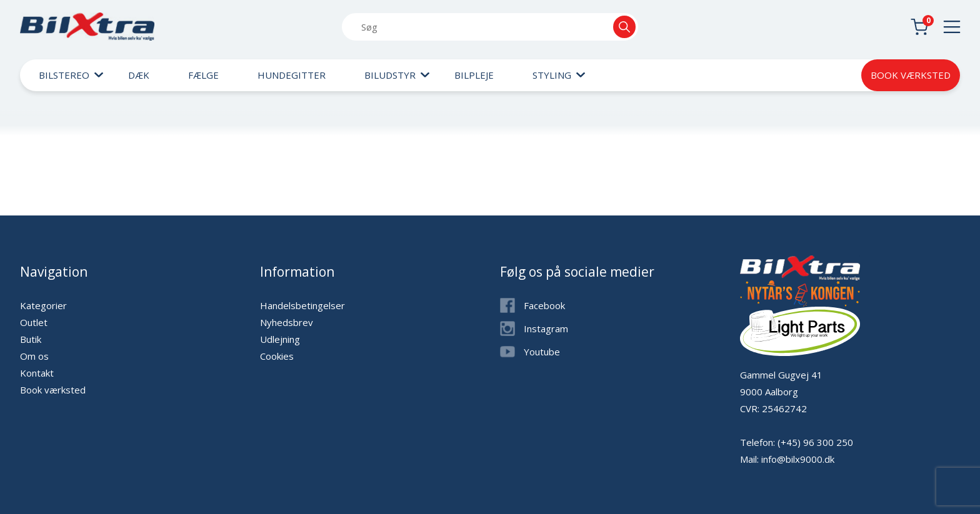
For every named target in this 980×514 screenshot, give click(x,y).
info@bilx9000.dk (798, 459)
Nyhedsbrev (287, 322)
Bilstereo (64, 75)
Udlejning (280, 339)
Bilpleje (474, 75)
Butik (31, 339)
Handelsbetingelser (302, 305)
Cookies (277, 356)
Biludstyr (390, 75)
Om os (34, 356)
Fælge (203, 75)
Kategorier (43, 305)
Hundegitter (292, 75)
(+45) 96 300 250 (815, 442)
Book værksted (911, 75)
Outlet (34, 322)
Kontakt (37, 373)
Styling (552, 75)
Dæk (139, 75)
